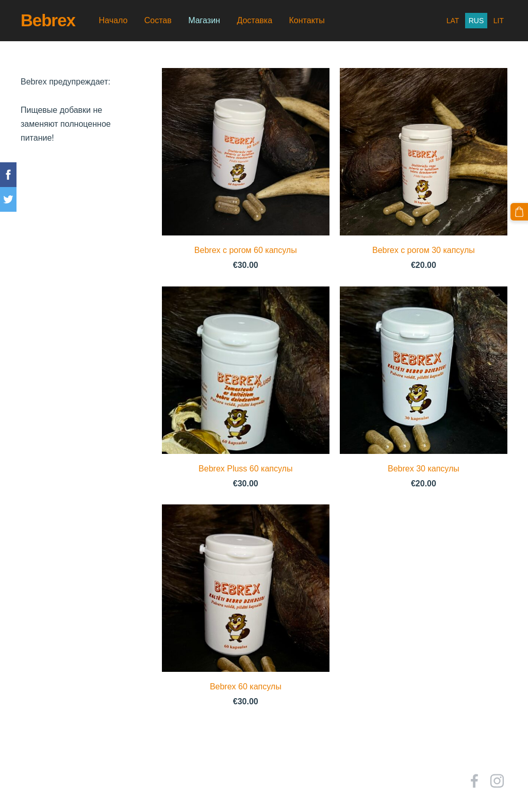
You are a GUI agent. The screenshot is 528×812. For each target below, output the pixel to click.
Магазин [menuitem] (204, 20)
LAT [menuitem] (453, 21)
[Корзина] (519, 212)
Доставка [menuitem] (254, 20)
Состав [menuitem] (158, 20)
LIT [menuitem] (499, 21)
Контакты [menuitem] (307, 20)
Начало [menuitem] (113, 20)
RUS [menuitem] (476, 21)
